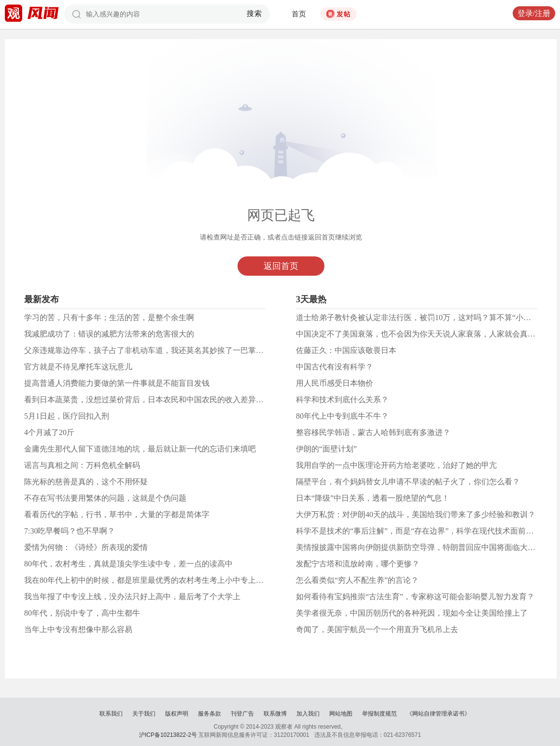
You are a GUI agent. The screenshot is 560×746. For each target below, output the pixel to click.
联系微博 (275, 714)
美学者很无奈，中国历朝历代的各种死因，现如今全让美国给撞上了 (412, 613)
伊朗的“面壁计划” (326, 449)
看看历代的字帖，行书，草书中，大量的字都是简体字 (117, 514)
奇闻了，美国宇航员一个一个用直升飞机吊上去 (377, 629)
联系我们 (111, 714)
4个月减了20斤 (49, 432)
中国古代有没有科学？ (335, 367)
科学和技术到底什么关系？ (342, 400)
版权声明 (177, 714)
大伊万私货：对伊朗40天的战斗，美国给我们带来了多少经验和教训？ (416, 514)
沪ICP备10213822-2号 (168, 735)
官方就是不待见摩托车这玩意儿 (78, 367)
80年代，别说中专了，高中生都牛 (82, 613)
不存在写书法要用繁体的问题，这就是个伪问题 (105, 498)
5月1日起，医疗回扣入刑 (67, 416)
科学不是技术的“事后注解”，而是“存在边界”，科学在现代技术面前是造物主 (426, 531)
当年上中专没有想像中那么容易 (78, 629)
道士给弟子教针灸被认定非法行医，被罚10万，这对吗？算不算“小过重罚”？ (427, 317)
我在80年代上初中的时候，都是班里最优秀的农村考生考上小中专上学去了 (152, 580)
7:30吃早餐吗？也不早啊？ (70, 531)
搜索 (255, 14)
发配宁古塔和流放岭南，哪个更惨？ (358, 564)
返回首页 (281, 266)
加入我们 (308, 714)
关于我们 (144, 714)
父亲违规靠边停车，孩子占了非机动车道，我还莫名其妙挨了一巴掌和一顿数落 (159, 350)
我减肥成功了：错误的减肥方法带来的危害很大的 (109, 334)
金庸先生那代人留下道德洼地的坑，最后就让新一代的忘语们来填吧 (140, 449)
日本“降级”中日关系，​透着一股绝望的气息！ (373, 498)
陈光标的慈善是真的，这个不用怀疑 (86, 482)
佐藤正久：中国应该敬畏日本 (346, 350)
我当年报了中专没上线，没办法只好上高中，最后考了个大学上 (132, 597)
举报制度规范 (379, 714)
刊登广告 (242, 714)
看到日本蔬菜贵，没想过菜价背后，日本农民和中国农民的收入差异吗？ (148, 400)
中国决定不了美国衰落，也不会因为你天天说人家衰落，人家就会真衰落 (420, 334)
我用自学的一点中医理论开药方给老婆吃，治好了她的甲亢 (396, 465)
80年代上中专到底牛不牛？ (342, 416)
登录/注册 (534, 13)
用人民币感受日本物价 (335, 383)
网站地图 (341, 714)
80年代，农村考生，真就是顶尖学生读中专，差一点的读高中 (128, 564)
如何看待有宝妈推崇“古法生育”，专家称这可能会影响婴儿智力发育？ (415, 597)
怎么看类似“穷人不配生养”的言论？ (357, 580)
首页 (299, 14)
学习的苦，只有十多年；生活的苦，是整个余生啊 (109, 317)
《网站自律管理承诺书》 (438, 714)
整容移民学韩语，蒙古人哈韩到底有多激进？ (373, 432)
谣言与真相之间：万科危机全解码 (82, 465)
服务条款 (210, 714)
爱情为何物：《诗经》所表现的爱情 (86, 547)
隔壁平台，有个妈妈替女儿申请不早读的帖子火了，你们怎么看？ (408, 482)
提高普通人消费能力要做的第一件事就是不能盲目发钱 (117, 383)
